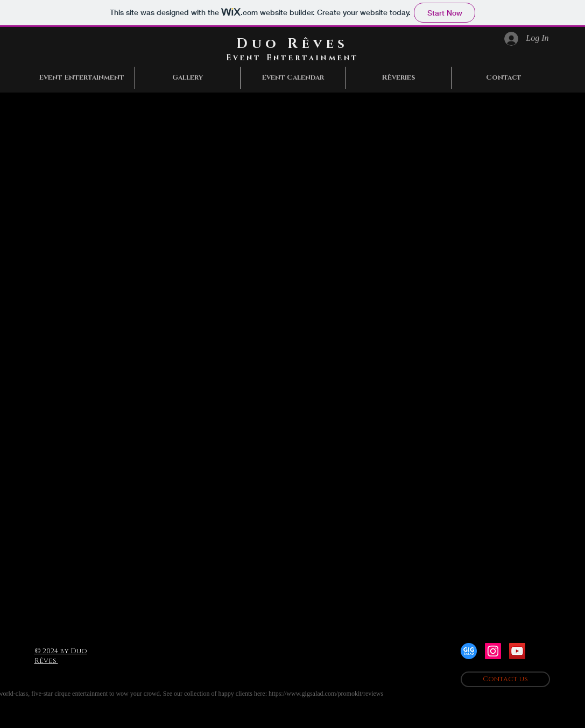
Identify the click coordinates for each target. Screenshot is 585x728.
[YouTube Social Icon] (517, 651)
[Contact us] (505, 679)
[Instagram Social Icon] (493, 651)
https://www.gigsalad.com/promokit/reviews (326, 694)
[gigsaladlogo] (469, 651)
